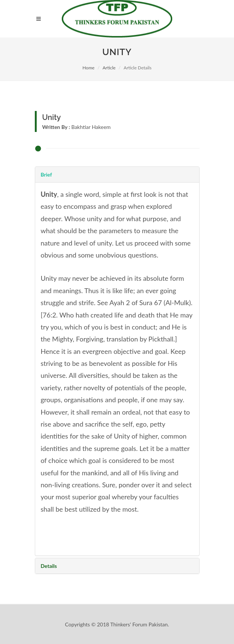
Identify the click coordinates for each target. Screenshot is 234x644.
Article (109, 68)
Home (88, 68)
